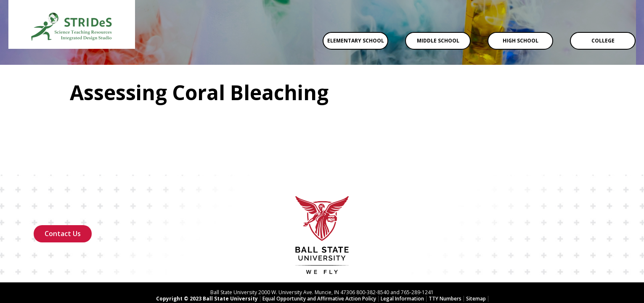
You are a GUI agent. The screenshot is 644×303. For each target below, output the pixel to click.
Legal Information (402, 265)
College (603, 41)
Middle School (438, 41)
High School (521, 41)
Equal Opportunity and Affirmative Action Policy (319, 265)
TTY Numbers (445, 265)
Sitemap (476, 265)
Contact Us (63, 200)
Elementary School (356, 41)
